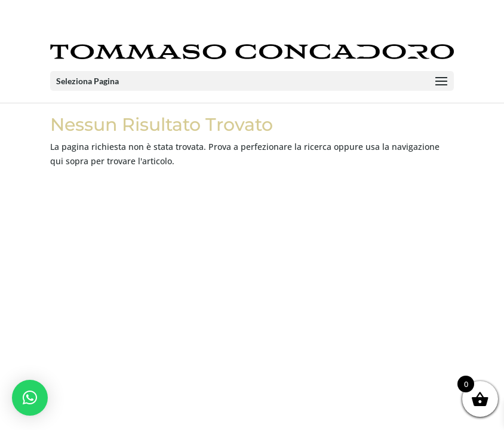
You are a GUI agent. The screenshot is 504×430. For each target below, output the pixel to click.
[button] (30, 398)
